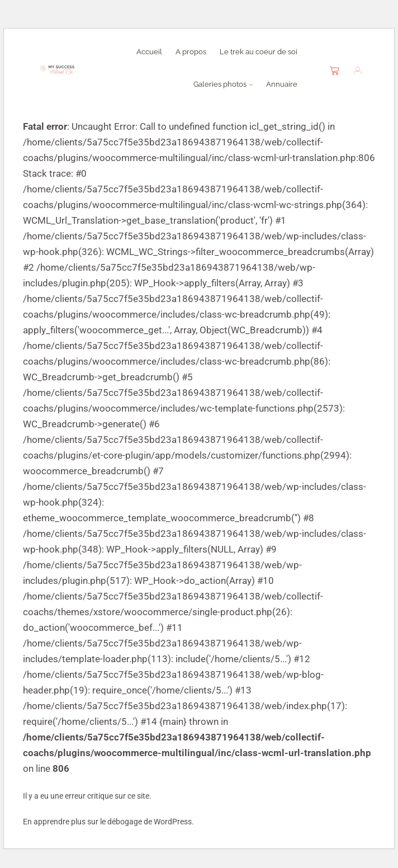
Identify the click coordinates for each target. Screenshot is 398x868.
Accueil (149, 51)
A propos (191, 51)
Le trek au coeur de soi (259, 51)
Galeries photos (223, 84)
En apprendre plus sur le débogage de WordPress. (108, 822)
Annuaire (282, 84)
